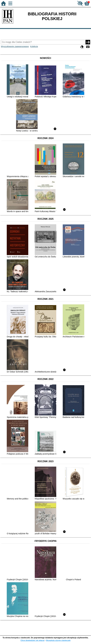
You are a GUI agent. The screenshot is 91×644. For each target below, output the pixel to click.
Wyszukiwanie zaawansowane (15, 46)
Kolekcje (34, 46)
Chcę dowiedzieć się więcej (32, 640)
